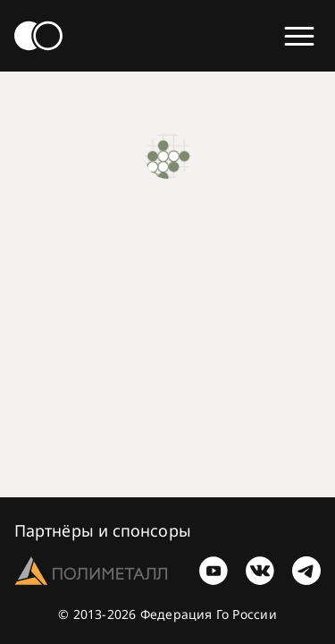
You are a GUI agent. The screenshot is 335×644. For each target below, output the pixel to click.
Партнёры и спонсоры (103, 530)
